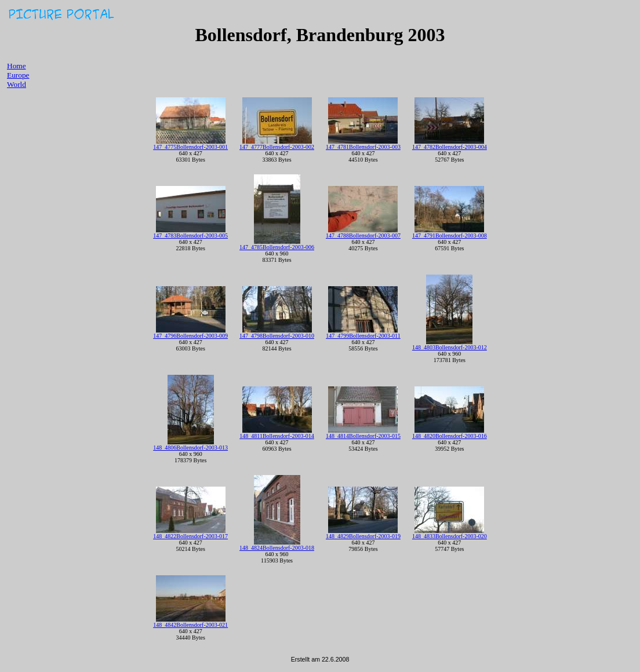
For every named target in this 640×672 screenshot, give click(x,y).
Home (17, 66)
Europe (18, 75)
